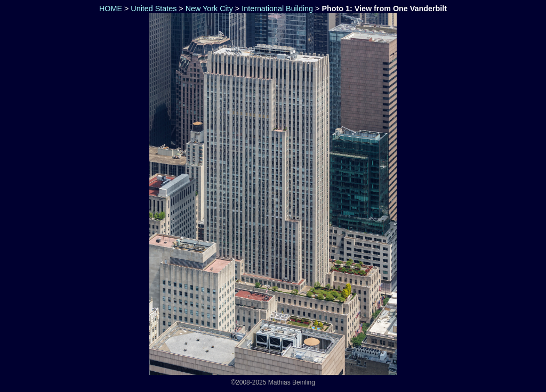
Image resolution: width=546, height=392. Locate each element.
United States (154, 9)
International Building (277, 9)
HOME (110, 9)
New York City (209, 9)
